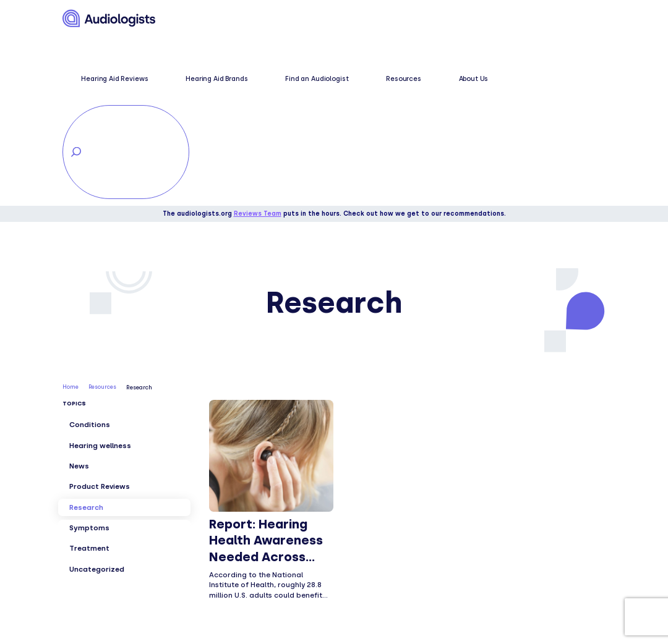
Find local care (363, 547)
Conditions (90, 256)
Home (71, 218)
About (345, 519)
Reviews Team (258, 45)
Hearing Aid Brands (291, 19)
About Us (460, 19)
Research (86, 338)
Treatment (89, 379)
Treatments (221, 561)
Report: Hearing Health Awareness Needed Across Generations (266, 380)
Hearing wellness (100, 276)
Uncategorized (97, 400)
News (79, 297)
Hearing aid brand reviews (250, 574)
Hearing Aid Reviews (218, 19)
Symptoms (89, 358)
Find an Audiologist (362, 19)
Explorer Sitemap (368, 574)
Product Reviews (100, 318)
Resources (420, 19)
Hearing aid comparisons (247, 588)
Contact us (356, 561)
